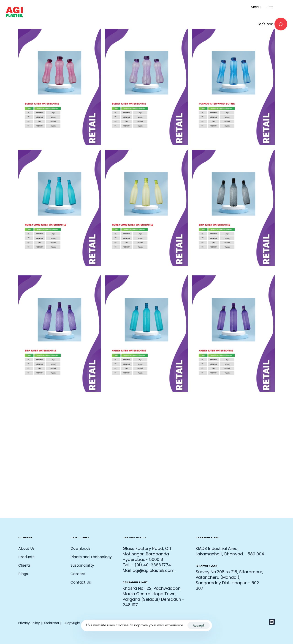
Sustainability (82, 565)
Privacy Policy (29, 623)
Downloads (80, 548)
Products (26, 557)
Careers (78, 574)
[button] (264, 7)
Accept (199, 625)
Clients (24, 565)
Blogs (23, 574)
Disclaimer (51, 623)
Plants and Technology (91, 557)
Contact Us (81, 582)
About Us (26, 548)
